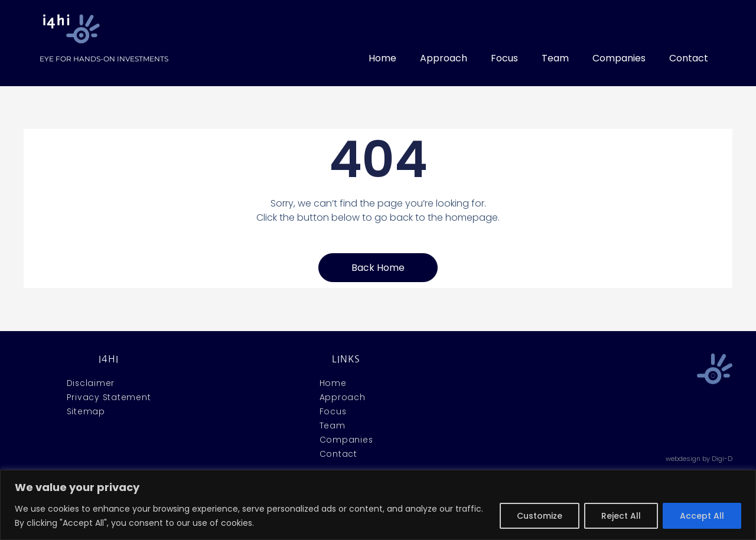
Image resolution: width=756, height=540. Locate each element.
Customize (540, 516)
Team (555, 58)
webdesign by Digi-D (699, 459)
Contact (689, 58)
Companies (619, 58)
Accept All (702, 516)
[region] (378, 505)
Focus (504, 58)
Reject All (621, 516)
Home (382, 58)
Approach (444, 58)
